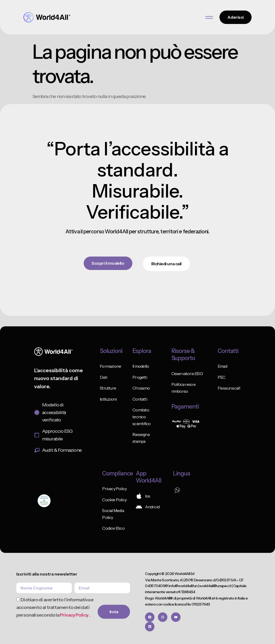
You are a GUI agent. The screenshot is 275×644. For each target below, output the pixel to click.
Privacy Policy (74, 615)
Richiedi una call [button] (166, 264)
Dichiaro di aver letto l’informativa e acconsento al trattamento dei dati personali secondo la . (55, 608)
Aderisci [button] (236, 17)
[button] (180, 490)
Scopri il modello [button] (108, 263)
